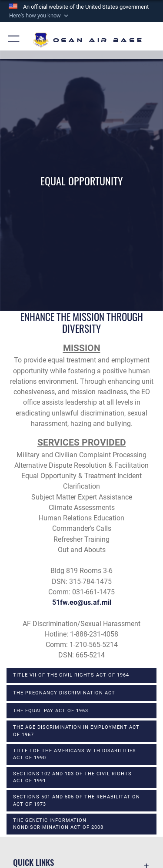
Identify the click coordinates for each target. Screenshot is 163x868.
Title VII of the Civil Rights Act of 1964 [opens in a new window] (71, 675)
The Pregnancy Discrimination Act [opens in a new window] (64, 693)
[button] (39, 16)
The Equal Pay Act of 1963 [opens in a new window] (51, 711)
